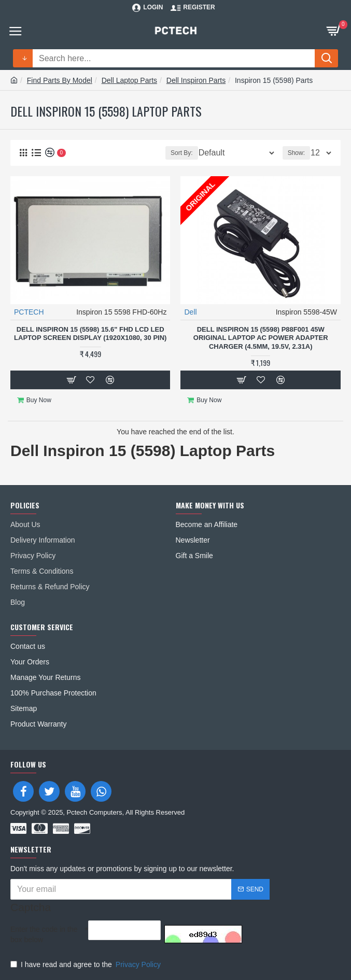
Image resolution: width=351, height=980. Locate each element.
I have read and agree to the (86, 964)
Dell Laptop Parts (129, 80)
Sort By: (182, 153)
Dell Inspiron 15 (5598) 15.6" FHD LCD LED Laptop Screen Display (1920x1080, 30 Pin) (90, 334)
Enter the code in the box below (44, 934)
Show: (296, 153)
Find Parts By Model (60, 80)
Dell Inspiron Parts (196, 80)
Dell (190, 312)
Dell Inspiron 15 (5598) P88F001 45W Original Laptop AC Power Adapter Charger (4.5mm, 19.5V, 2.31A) (261, 338)
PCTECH (29, 312)
